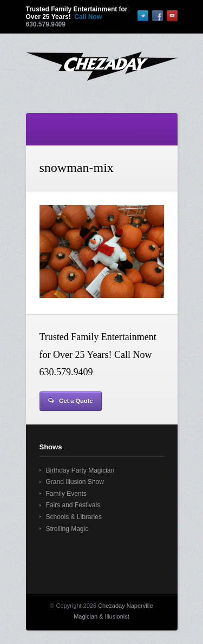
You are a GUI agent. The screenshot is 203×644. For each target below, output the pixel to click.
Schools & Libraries (74, 517)
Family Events (66, 494)
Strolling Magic (67, 529)
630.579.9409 (46, 24)
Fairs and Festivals (73, 505)
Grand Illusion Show (75, 482)
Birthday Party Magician (80, 470)
